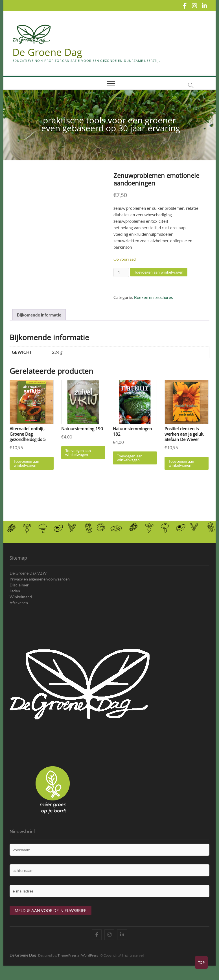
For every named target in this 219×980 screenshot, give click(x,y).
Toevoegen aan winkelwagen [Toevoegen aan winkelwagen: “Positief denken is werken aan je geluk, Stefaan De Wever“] (181, 469)
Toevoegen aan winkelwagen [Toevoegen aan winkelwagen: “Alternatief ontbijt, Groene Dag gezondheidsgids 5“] (26, 469)
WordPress (90, 962)
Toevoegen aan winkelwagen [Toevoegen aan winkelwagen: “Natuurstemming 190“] (78, 459)
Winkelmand (21, 603)
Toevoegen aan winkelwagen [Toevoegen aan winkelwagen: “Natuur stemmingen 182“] (130, 464)
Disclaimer (19, 591)
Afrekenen (19, 609)
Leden (15, 597)
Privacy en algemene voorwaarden (40, 585)
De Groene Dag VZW (28, 579)
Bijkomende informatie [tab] (39, 321)
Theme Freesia (68, 962)
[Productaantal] (121, 273)
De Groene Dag (48, 52)
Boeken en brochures (154, 298)
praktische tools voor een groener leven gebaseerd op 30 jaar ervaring (109, 124)
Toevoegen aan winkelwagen (159, 272)
